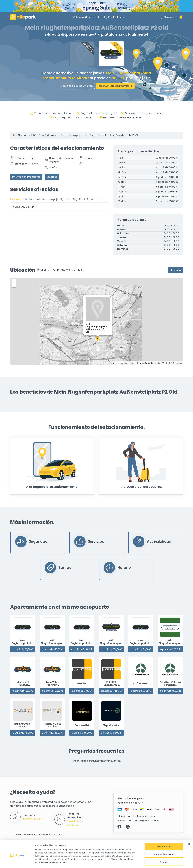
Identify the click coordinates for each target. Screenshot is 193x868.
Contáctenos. (114, 17)
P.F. (98, 17)
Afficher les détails (148, 863)
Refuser (164, 851)
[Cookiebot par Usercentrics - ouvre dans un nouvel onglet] (17, 863)
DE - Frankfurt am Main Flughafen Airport (57, 135)
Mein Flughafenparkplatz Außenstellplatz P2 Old (111, 135)
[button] (98, 339)
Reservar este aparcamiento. (115, 86)
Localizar (52, 177)
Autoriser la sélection (164, 843)
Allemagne (24, 135)
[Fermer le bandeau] (189, 833)
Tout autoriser (164, 835)
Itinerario (176, 270)
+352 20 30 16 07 (32, 819)
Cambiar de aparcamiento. (77, 86)
